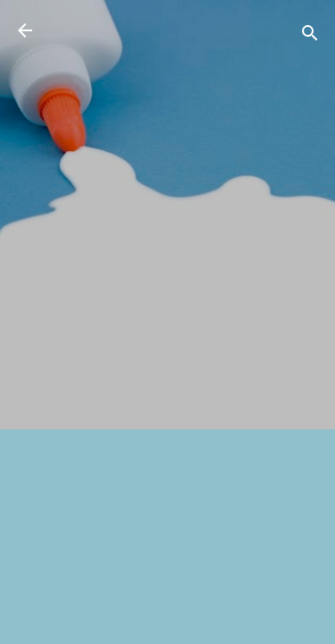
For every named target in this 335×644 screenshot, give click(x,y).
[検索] (310, 36)
